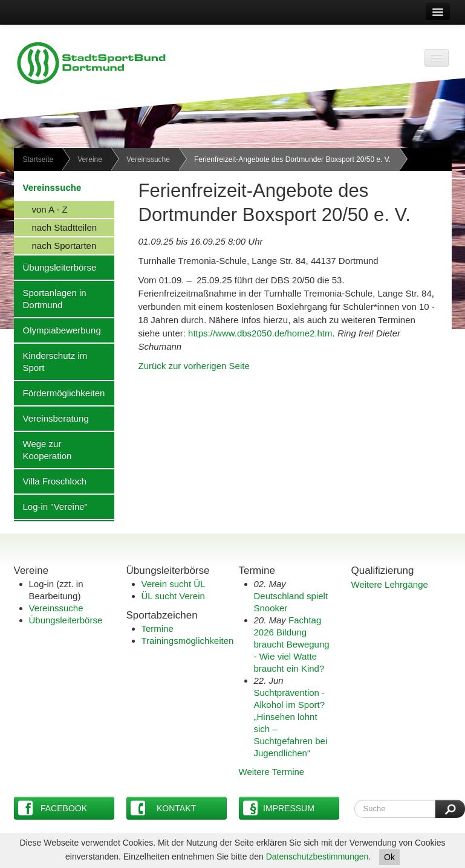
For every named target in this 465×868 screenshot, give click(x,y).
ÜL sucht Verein (173, 596)
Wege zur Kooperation (43, 449)
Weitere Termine (272, 772)
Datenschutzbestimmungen (317, 857)
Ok (389, 857)
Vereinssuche (148, 159)
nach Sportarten (55, 245)
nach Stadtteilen (56, 227)
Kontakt (164, 808)
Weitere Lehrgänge (390, 584)
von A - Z (41, 209)
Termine (158, 628)
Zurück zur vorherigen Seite (194, 366)
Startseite (38, 159)
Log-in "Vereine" (51, 506)
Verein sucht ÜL (174, 584)
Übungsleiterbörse (55, 267)
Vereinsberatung (51, 418)
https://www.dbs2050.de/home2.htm (260, 333)
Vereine (90, 159)
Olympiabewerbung (57, 330)
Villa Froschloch (50, 481)
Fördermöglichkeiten (60, 393)
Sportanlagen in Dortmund (50, 298)
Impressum (279, 808)
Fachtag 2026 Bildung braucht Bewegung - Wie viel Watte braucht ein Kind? (292, 644)
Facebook (53, 808)
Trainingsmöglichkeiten (188, 641)
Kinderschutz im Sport (51, 361)
